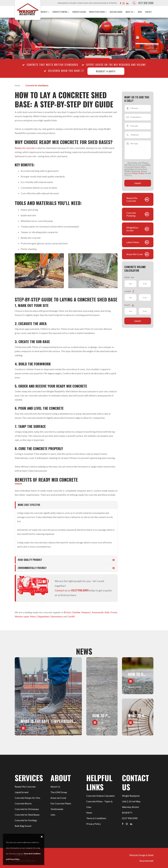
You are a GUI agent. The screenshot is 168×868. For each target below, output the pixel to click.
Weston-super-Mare (25, 616)
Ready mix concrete (25, 148)
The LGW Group (59, 792)
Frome (114, 612)
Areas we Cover (58, 798)
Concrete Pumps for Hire (27, 798)
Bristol (67, 612)
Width (129, 277)
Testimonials (57, 809)
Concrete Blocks (79, 12)
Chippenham (43, 616)
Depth (130, 305)
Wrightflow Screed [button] (98, 12)
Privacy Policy (138, 173)
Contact (148, 12)
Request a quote (106, 71)
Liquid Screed (22, 792)
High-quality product (30, 560)
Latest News (133, 242)
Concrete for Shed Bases (27, 815)
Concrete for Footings (26, 820)
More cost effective (29, 505)
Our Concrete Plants (61, 803)
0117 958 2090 (146, 3)
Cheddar (76, 612)
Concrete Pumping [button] (61, 12)
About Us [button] (130, 12)
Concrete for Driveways (27, 809)
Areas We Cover (135, 254)
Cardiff (71, 616)
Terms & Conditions (96, 818)
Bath (107, 612)
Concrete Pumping (131, 214)
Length (129, 291)
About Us (55, 787)
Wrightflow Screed (132, 229)
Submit (138, 183)
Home (17, 85)
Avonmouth (98, 612)
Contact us (61, 590)
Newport (86, 612)
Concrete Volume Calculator (101, 796)
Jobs (53, 815)
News (140, 12)
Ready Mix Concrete (132, 199)
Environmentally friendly (32, 568)
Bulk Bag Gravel (116, 12)
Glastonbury (56, 616)
